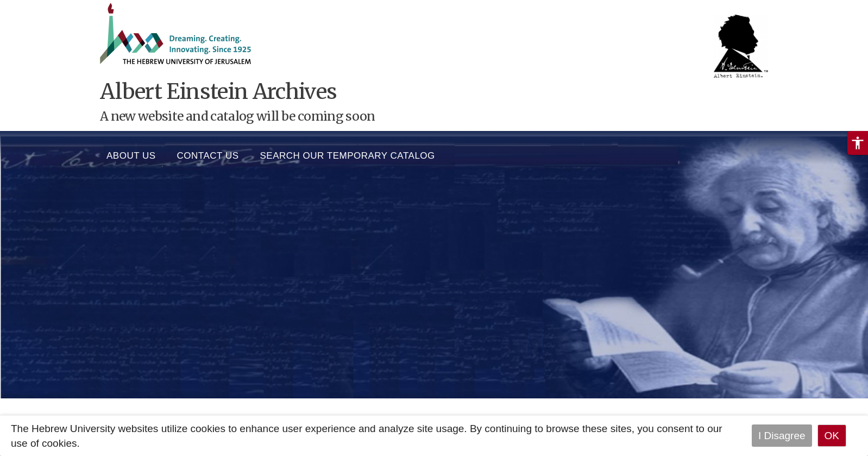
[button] (858, 143)
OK (832, 436)
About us (131, 153)
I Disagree (782, 436)
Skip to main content (47, 7)
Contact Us (208, 153)
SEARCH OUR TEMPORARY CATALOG (348, 153)
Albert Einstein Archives (218, 92)
